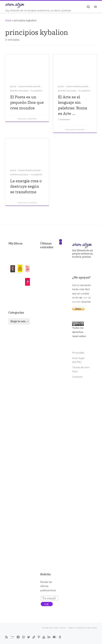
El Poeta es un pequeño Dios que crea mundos (27, 102)
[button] (61, 241)
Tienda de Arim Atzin (81, 369)
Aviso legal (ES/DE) (78, 360)
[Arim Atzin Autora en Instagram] (23, 637)
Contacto (77, 377)
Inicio (8, 20)
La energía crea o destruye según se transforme (26, 186)
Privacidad (78, 353)
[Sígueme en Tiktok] (34, 637)
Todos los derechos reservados (79, 332)
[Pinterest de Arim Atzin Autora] (39, 637)
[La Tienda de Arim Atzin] (12, 637)
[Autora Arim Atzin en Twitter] (29, 637)
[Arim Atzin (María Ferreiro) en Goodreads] (54, 637)
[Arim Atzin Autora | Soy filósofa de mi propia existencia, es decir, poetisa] (15, 5)
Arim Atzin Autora (58, 628)
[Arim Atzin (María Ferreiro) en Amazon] (60, 637)
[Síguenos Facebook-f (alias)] (18, 637)
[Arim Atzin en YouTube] (44, 637)
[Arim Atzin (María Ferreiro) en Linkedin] (49, 637)
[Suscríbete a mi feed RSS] (7, 637)
